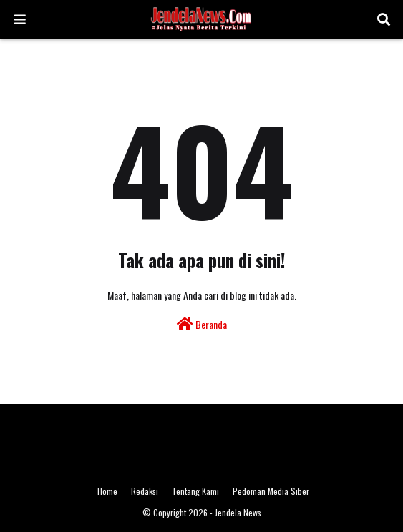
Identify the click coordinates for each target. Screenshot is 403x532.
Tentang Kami (195, 491)
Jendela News (238, 512)
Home (107, 491)
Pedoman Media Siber (271, 491)
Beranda (202, 324)
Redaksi (145, 491)
